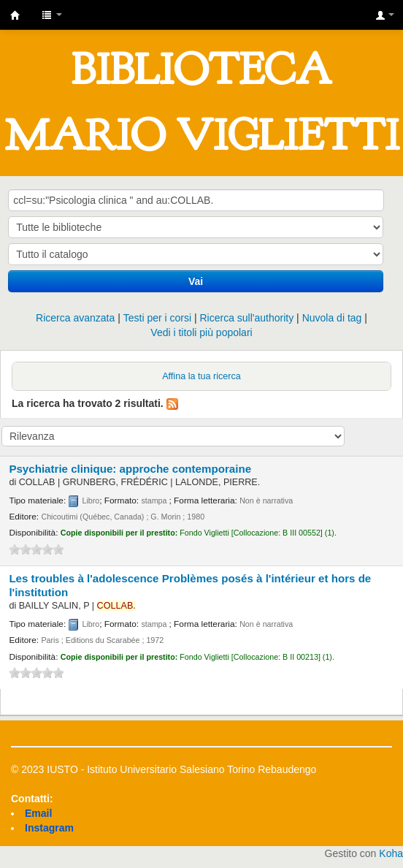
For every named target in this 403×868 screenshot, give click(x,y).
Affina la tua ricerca (201, 376)
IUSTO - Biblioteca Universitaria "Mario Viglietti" (15, 15)
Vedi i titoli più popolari (201, 332)
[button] (52, 15)
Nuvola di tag (332, 318)
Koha (391, 853)
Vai (196, 281)
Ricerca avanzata (75, 318)
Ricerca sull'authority (246, 318)
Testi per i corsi (157, 318)
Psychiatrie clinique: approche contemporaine (130, 469)
